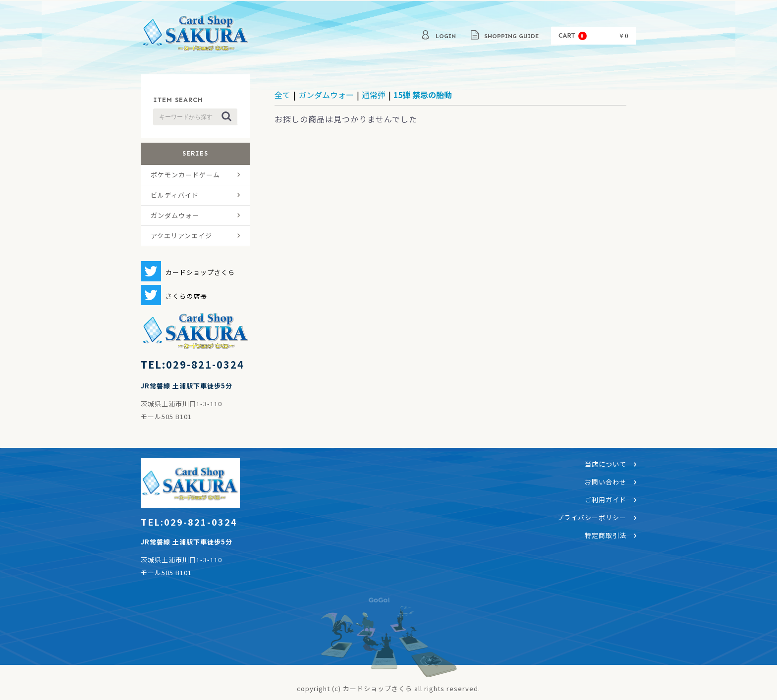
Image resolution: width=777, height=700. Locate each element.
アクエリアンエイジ (181, 236)
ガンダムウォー (175, 215)
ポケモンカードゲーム (185, 175)
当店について (606, 464)
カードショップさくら (195, 35)
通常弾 (374, 95)
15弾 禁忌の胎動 (423, 95)
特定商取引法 (606, 535)
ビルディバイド (175, 195)
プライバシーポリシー (592, 517)
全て (282, 95)
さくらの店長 (186, 296)
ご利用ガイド (606, 500)
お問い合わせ (606, 482)
